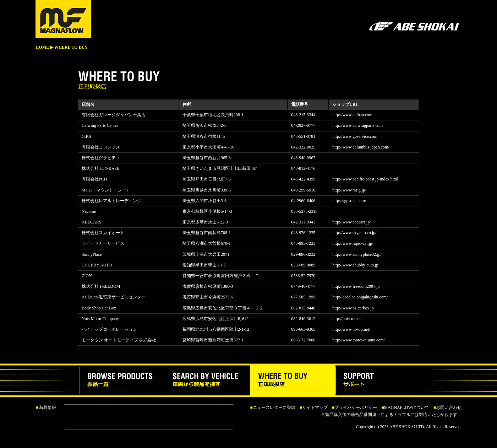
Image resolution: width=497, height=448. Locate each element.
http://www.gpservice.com (355, 136)
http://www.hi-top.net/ (351, 329)
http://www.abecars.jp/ (352, 222)
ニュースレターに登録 (274, 407)
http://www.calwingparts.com (357, 125)
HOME (42, 47)
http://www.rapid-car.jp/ (353, 243)
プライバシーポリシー (356, 407)
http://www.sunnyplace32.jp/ (357, 254)
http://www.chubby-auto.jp (355, 265)
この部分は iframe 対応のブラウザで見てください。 (149, 417)
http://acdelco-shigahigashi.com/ (360, 297)
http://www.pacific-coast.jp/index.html (365, 179)
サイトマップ (315, 407)
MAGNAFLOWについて (406, 407)
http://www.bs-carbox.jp (353, 308)
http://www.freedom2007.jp (356, 286)
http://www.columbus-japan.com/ (361, 147)
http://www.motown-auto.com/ (359, 340)
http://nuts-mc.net (347, 319)
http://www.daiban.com (352, 115)
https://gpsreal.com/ (349, 201)
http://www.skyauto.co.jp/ (354, 233)
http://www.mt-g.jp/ (349, 190)
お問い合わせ (449, 407)
